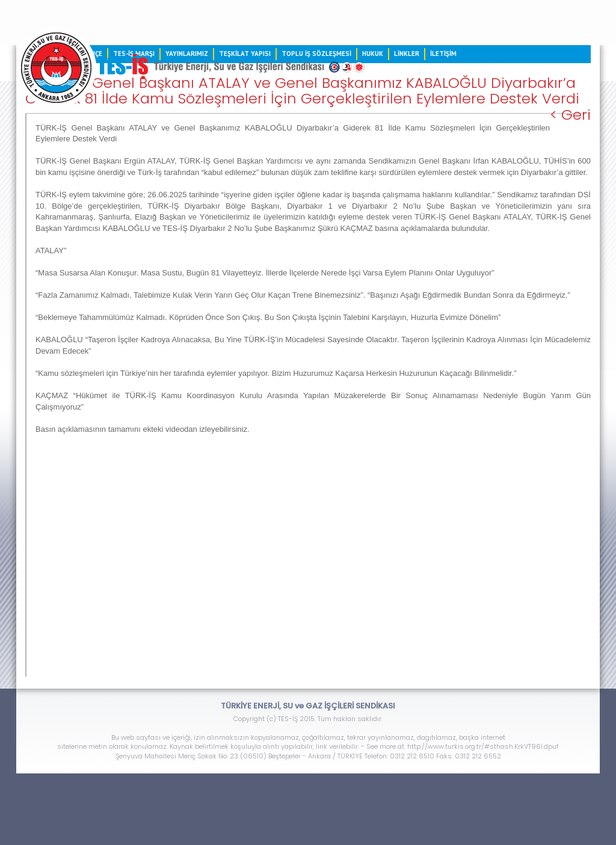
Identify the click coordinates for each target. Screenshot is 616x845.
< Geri (570, 115)
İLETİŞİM (443, 54)
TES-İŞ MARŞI (134, 54)
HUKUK (373, 54)
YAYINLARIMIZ (187, 54)
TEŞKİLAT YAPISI (245, 54)
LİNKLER (407, 54)
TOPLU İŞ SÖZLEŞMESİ (316, 54)
